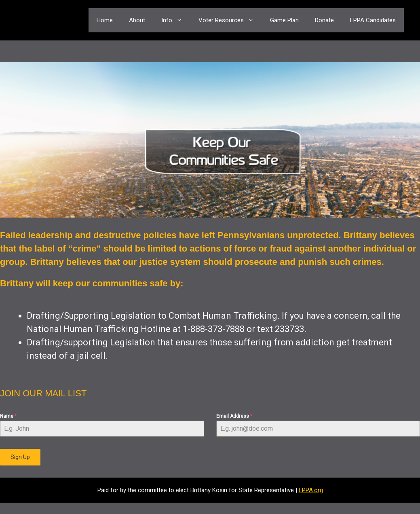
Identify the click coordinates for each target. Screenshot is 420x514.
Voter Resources (230, 20)
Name (8, 416)
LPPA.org (311, 490)
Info (176, 20)
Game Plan (284, 20)
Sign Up (20, 457)
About (137, 20)
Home (105, 20)
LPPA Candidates (373, 20)
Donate (324, 20)
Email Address (234, 416)
